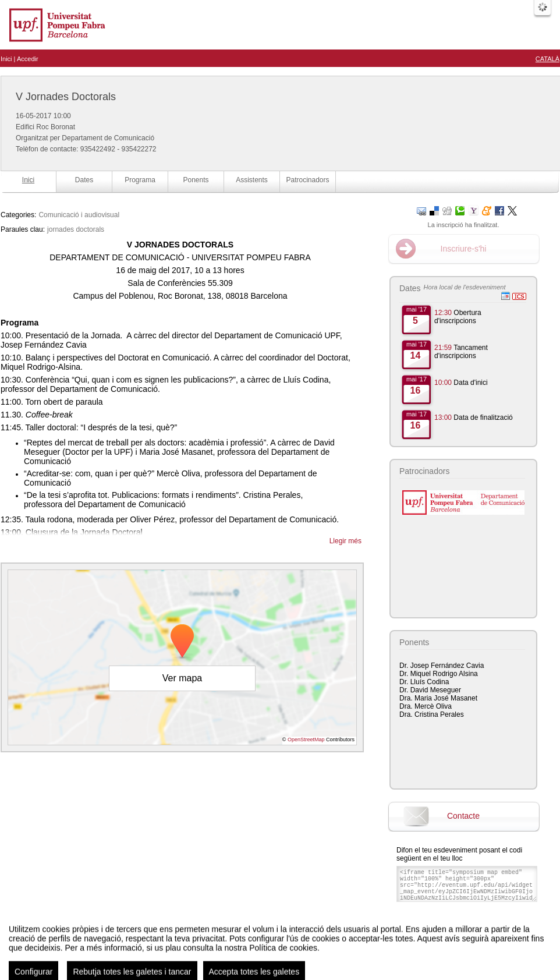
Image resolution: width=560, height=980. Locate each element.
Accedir (28, 59)
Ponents (196, 180)
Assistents (252, 180)
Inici (6, 59)
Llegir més (345, 541)
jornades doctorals (76, 229)
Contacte (463, 816)
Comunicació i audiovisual (79, 215)
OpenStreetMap (306, 740)
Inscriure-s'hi (464, 249)
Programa (140, 180)
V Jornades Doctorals (66, 97)
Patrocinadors (307, 180)
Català (547, 59)
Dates (84, 180)
